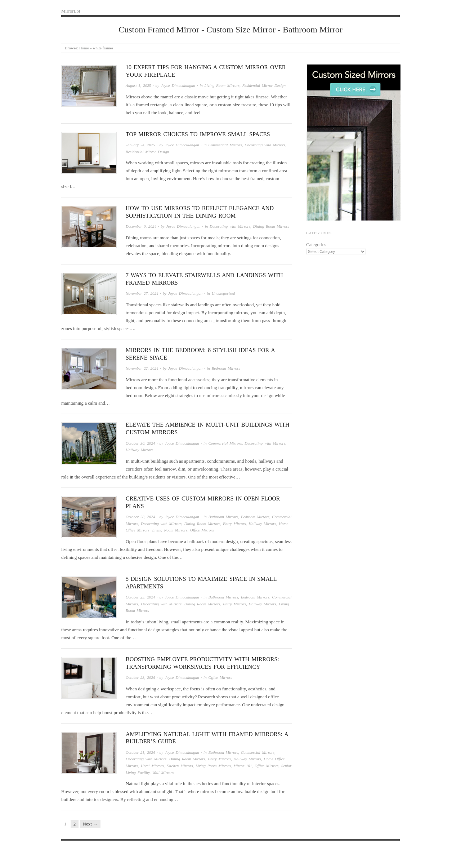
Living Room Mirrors (222, 85)
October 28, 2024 (140, 517)
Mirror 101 (243, 766)
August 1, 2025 (138, 85)
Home (84, 48)
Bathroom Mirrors (223, 517)
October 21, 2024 (140, 752)
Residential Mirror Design (264, 85)
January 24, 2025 (140, 145)
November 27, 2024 (142, 293)
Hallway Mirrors (139, 450)
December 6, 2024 (141, 226)
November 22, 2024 (142, 368)
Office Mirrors (202, 530)
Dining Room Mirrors (271, 226)
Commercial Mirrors (225, 145)
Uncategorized (223, 293)
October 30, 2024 (140, 443)
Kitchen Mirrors (180, 766)
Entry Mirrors (234, 524)
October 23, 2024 (140, 677)
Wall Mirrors (163, 773)
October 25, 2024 (140, 597)
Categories (316, 244)
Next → (90, 824)
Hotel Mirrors (152, 766)
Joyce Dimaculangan (178, 85)
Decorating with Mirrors (265, 145)
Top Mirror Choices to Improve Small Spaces (198, 134)
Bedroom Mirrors (226, 368)
